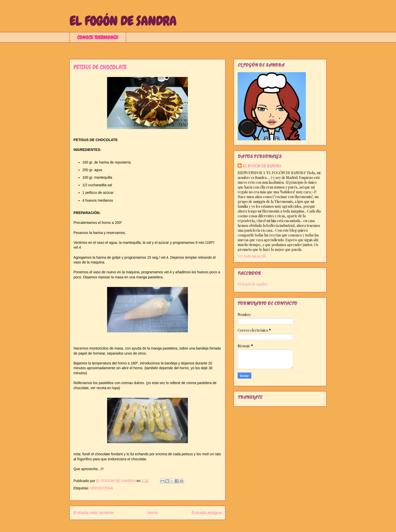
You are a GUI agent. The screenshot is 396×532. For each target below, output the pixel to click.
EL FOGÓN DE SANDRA (123, 21)
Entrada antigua (207, 513)
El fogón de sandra (252, 284)
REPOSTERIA (102, 488)
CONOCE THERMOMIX (98, 37)
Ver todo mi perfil (252, 256)
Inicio (153, 513)
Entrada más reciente (94, 513)
